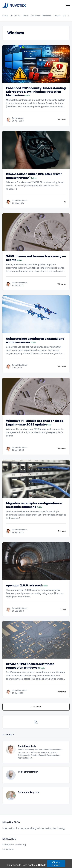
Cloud (26, 16)
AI (12, 16)
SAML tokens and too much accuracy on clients (36, 258)
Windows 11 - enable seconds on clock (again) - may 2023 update (35, 423)
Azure (18, 16)
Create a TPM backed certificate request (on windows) (30, 666)
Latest (5, 16)
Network (62, 531)
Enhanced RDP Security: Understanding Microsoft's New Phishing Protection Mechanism (36, 92)
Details (42, 865)
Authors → (8, 735)
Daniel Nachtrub (20, 200)
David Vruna (18, 118)
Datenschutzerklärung (14, 845)
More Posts (36, 707)
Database (47, 16)
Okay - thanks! (56, 864)
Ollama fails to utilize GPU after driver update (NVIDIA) (34, 176)
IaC (64, 16)
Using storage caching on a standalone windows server (35, 340)
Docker (57, 16)
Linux (64, 610)
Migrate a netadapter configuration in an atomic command (34, 505)
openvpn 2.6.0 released (24, 585)
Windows (62, 119)
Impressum (8, 849)
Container (35, 16)
